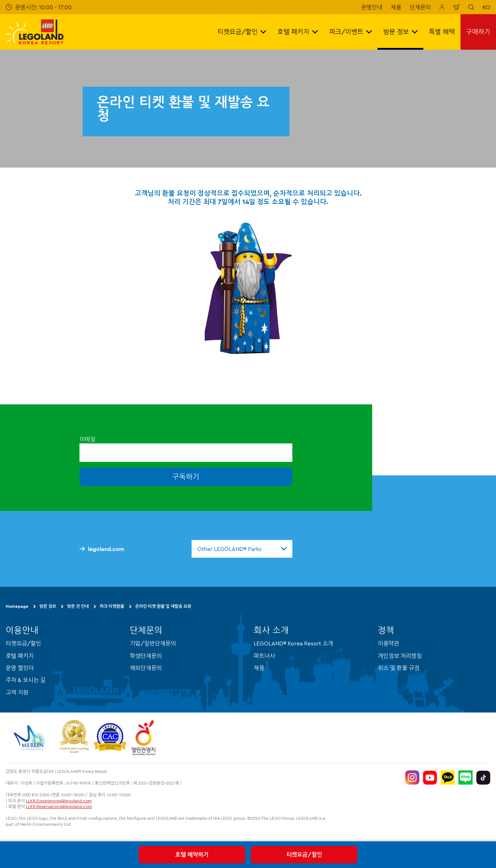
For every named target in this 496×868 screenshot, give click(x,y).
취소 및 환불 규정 (399, 668)
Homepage (17, 606)
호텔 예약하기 (192, 855)
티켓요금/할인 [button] (242, 32)
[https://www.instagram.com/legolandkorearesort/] (412, 777)
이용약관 (388, 643)
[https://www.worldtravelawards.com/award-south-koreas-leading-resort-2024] (74, 738)
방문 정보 (48, 606)
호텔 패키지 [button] (298, 32)
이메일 (87, 439)
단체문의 (420, 7)
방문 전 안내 (78, 606)
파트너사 (264, 656)
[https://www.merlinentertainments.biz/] (31, 738)
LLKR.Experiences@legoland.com (59, 801)
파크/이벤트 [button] (351, 32)
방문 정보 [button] (400, 32)
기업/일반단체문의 (153, 643)
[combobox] (242, 549)
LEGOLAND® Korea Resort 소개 (293, 643)
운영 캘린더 (20, 668)
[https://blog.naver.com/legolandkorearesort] (465, 777)
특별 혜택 (442, 32)
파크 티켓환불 (112, 606)
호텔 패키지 (20, 656)
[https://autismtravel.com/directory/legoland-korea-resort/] (110, 738)
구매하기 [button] (478, 32)
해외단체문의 (146, 668)
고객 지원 (17, 692)
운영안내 (372, 7)
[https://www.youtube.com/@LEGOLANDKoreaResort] (430, 777)
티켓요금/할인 (304, 855)
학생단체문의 (146, 656)
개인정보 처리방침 (400, 656)
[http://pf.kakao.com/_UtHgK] (448, 777)
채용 (396, 7)
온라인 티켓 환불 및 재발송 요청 (163, 606)
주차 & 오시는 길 (26, 680)
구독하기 (186, 477)
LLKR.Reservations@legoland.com (59, 806)
